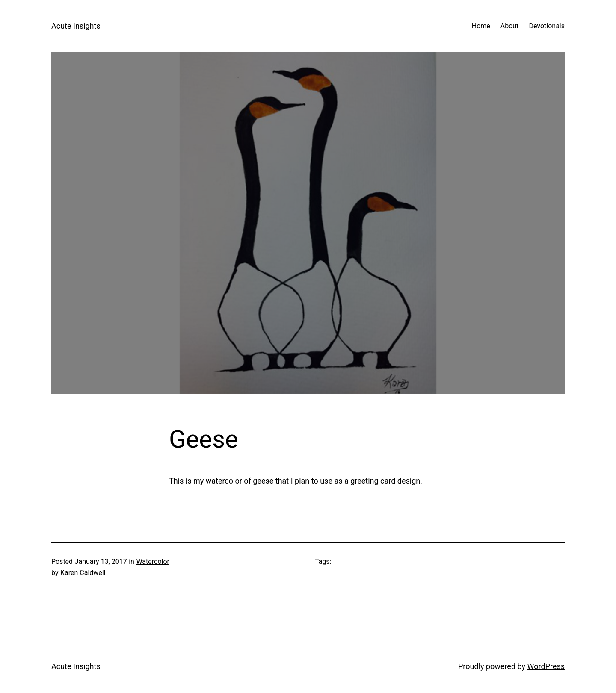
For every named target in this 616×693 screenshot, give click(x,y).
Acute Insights (76, 26)
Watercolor (153, 562)
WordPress (546, 666)
